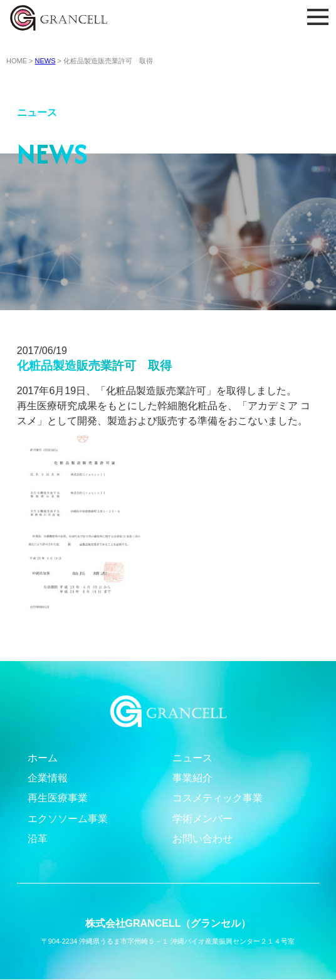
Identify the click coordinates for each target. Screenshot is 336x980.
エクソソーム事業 (68, 819)
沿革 (38, 839)
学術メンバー (202, 819)
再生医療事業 (58, 798)
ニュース (192, 758)
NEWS (45, 61)
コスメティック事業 (218, 798)
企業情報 (48, 778)
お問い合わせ (202, 839)
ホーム (43, 758)
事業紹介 (192, 778)
